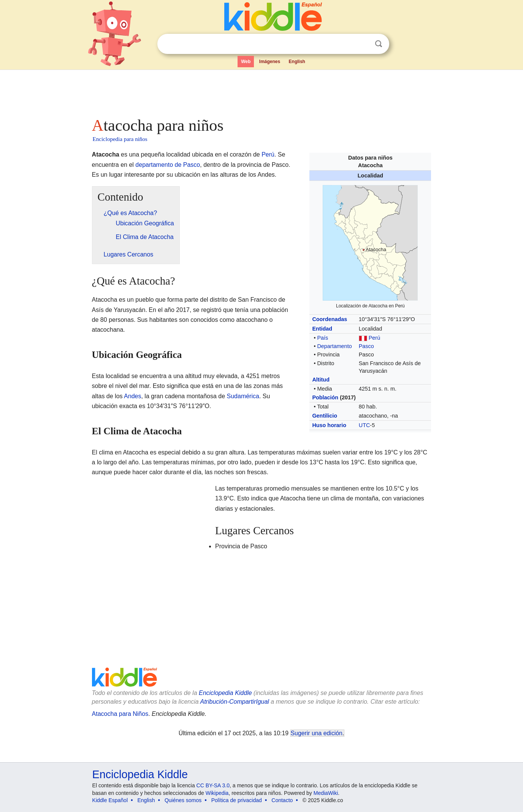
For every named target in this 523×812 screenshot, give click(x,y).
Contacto (282, 800)
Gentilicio (325, 416)
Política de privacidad (237, 800)
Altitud (321, 380)
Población (325, 397)
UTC (365, 425)
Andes (132, 396)
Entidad (322, 329)
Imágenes (270, 62)
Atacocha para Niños (120, 714)
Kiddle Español (110, 800)
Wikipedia (217, 793)
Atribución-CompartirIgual (235, 702)
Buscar (379, 44)
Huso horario (329, 425)
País (323, 338)
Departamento (334, 346)
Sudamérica (243, 396)
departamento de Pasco (168, 165)
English (297, 62)
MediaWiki (326, 793)
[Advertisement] (261, 91)
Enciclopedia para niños (120, 139)
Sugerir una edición (317, 733)
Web (246, 62)
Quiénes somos (183, 800)
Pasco (366, 346)
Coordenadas (330, 319)
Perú (374, 338)
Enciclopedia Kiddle (140, 774)
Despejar (363, 44)
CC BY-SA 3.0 (213, 785)
